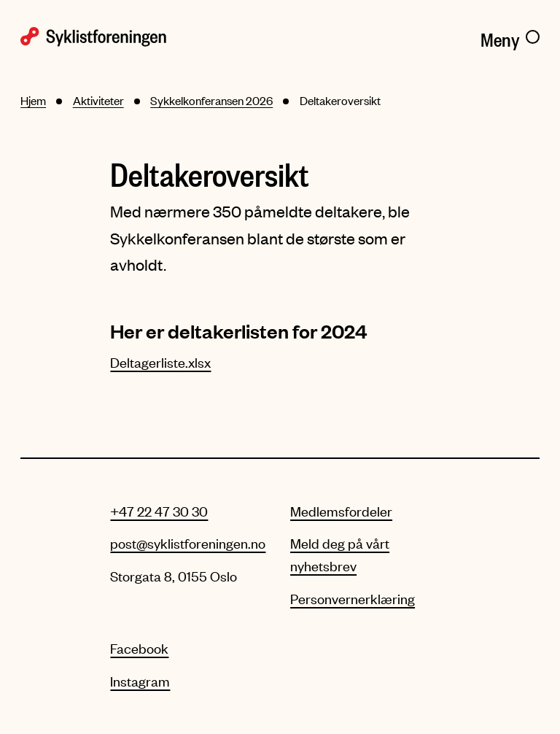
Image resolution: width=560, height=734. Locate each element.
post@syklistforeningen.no (188, 543)
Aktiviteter (98, 100)
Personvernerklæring (353, 599)
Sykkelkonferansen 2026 (211, 100)
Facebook (139, 648)
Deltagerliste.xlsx (160, 362)
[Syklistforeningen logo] (145, 37)
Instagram (140, 681)
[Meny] (510, 37)
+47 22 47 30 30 (159, 511)
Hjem (33, 100)
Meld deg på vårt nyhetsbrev (340, 554)
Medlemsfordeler (341, 511)
